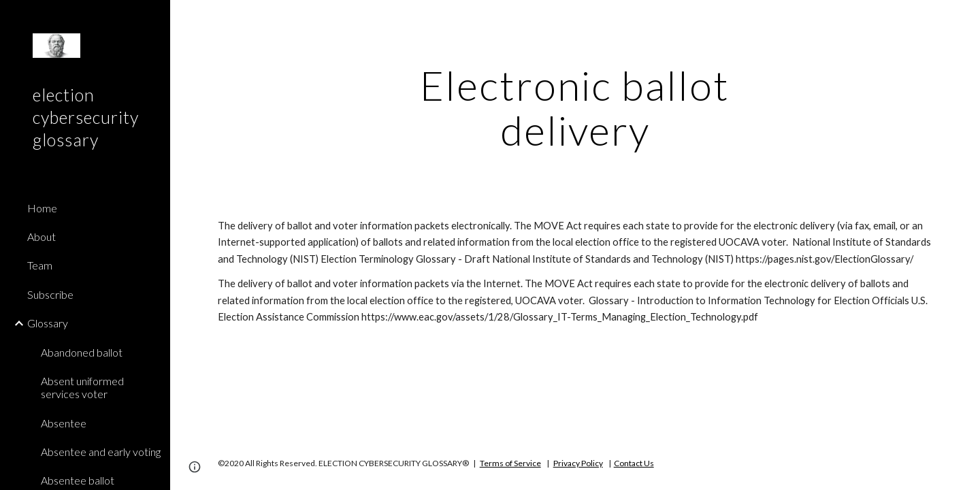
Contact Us (634, 463)
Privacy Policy (578, 463)
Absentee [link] (64, 423)
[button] (964, 19)
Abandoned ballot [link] (82, 352)
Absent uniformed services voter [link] (82, 387)
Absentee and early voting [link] (101, 452)
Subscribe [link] (50, 294)
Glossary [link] (48, 323)
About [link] (42, 236)
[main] (575, 108)
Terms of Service (510, 463)
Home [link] (42, 208)
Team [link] (40, 265)
